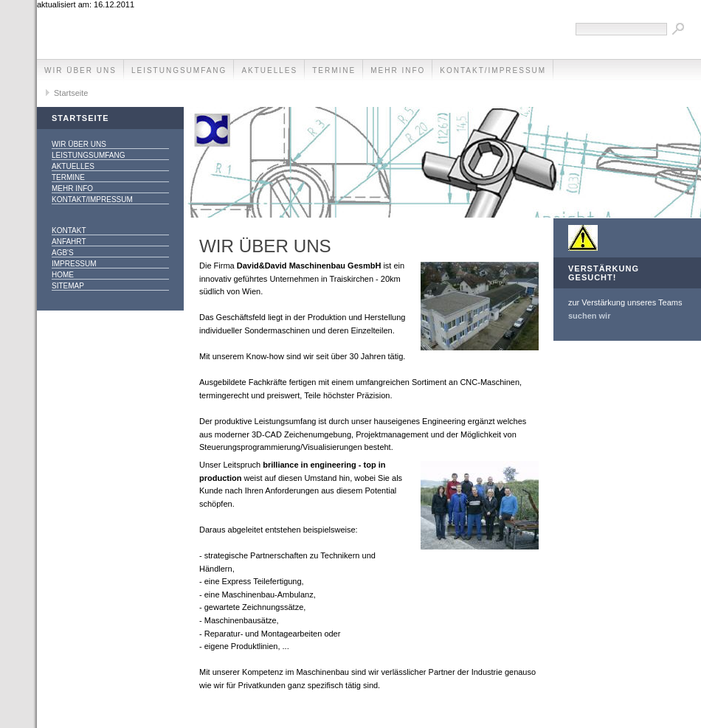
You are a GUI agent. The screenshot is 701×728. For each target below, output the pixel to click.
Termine (334, 70)
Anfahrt (69, 242)
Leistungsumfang (179, 70)
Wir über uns (80, 70)
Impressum (74, 264)
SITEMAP (68, 286)
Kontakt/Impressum (493, 70)
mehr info (398, 70)
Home (63, 275)
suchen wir (589, 316)
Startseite (71, 93)
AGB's (63, 253)
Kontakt (69, 230)
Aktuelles (269, 70)
